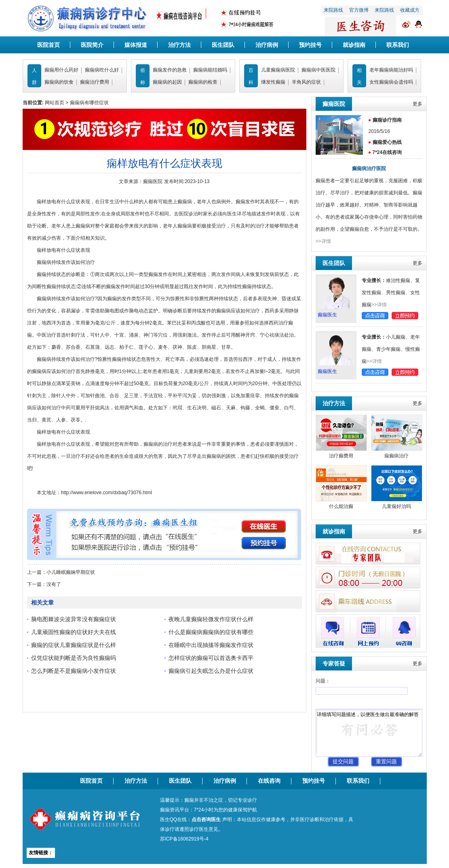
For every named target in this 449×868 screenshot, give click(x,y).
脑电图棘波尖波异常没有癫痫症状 (74, 619)
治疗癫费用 (341, 456)
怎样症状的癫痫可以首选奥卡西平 (211, 658)
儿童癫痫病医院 (278, 70)
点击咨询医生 (206, 820)
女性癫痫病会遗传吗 (391, 82)
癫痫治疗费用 (95, 82)
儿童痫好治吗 (396, 506)
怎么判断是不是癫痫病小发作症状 (74, 671)
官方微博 (359, 10)
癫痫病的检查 (203, 82)
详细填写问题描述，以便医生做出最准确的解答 (369, 733)
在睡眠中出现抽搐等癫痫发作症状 (211, 645)
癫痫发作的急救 (170, 70)
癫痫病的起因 (167, 82)
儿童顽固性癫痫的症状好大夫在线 (74, 632)
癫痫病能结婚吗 (210, 70)
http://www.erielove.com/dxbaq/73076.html (106, 493)
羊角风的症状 (306, 82)
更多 (417, 104)
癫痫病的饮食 (59, 82)
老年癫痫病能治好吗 (391, 70)
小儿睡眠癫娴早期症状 (71, 572)
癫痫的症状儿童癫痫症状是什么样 (74, 645)
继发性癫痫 (273, 82)
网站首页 (55, 103)
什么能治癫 (341, 506)
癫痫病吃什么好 (102, 70)
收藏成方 (410, 10)
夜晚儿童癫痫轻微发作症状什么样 (211, 619)
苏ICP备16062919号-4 (184, 839)
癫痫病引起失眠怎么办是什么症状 (211, 671)
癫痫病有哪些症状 (89, 103)
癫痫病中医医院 (318, 70)
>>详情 (323, 241)
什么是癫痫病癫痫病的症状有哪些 (211, 632)
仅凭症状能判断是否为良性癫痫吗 (74, 658)
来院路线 (333, 10)
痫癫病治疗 (396, 456)
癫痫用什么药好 (61, 70)
